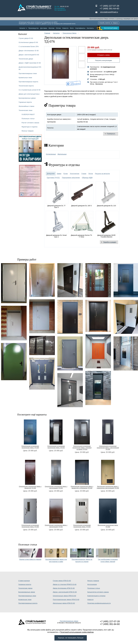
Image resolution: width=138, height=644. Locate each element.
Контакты (90, 28)
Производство (34, 28)
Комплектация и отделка (96, 596)
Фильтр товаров (27, 131)
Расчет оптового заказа (30, 123)
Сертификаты (80, 28)
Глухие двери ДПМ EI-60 (62, 581)
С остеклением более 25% (29, 46)
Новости (65, 28)
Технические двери (26, 59)
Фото (72, 28)
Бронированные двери (27, 98)
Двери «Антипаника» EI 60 (29, 51)
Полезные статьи (28, 119)
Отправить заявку (103, 55)
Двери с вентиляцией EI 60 (29, 55)
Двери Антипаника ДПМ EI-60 (64, 588)
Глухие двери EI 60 (26, 38)
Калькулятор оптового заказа (98, 592)
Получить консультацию (103, 60)
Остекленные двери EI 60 (28, 42)
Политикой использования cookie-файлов (77, 632)
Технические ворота (26, 86)
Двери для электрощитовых (29, 94)
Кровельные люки (25, 78)
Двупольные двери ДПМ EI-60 (64, 603)
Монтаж (51, 28)
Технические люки (25, 110)
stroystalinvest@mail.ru (109, 12)
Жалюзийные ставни (26, 106)
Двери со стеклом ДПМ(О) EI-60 (65, 584)
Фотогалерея (92, 584)
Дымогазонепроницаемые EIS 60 (30, 68)
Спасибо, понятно (105, 23)
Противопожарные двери (69, 621)
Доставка (44, 28)
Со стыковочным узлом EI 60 (30, 90)
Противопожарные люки (28, 73)
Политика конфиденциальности (99, 603)
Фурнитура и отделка (29, 127)
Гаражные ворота (25, 102)
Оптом (58, 28)
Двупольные (62, 154)
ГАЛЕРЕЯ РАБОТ (28, 114)
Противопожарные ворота (28, 82)
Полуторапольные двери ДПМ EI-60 (66, 600)
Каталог (22, 28)
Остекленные (51, 154)
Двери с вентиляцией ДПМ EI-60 (65, 592)
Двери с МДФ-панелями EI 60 (30, 63)
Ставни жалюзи (24, 581)
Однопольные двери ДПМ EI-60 (64, 596)
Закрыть (115, 23)
